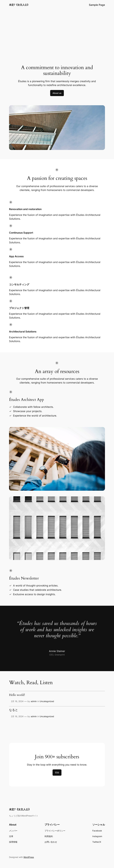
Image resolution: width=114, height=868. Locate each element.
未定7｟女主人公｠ (19, 5)
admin (34, 701)
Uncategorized (47, 701)
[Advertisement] (57, 33)
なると (14, 710)
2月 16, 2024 (17, 701)
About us (57, 93)
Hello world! (17, 695)
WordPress (29, 857)
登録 (57, 772)
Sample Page (97, 5)
